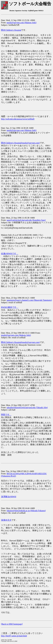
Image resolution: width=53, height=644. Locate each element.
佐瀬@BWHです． (10, 254)
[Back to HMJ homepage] (12, 624)
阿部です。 (6, 415)
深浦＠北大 (6, 520)
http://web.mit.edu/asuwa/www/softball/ (18, 119)
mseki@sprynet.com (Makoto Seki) (21, 23)
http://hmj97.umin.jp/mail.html (14, 636)
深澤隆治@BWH (9, 497)
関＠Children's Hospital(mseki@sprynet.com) (20, 143)
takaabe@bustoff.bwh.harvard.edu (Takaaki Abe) (27, 407)
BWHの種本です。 (10, 307)
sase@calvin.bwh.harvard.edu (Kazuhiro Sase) (26, 220)
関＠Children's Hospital (11, 30)
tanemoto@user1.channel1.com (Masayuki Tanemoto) (29, 300)
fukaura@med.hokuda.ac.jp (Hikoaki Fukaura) (26, 511)
